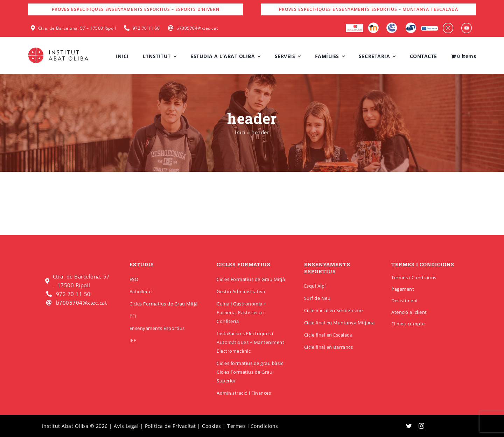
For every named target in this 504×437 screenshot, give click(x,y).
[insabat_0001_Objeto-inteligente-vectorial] (448, 25)
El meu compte (408, 324)
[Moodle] (373, 25)
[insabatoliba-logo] (59, 49)
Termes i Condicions (414, 277)
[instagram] (422, 426)
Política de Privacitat (170, 426)
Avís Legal (126, 426)
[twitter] (409, 426)
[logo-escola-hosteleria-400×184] (355, 27)
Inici (240, 132)
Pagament (403, 289)
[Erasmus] (429, 28)
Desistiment (405, 301)
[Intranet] (392, 25)
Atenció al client (409, 312)
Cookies (212, 426)
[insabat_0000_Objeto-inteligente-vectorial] (467, 25)
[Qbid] (411, 25)
